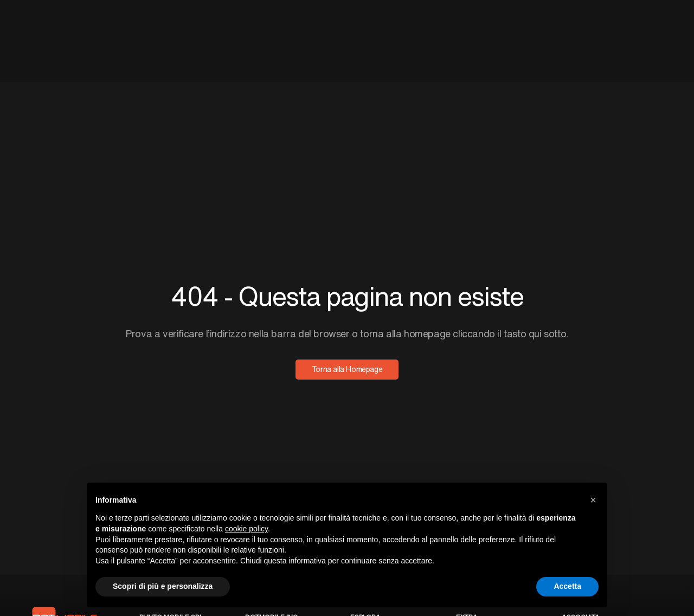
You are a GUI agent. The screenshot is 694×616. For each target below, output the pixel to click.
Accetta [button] (567, 586)
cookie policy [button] (246, 529)
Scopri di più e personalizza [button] (163, 586)
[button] (593, 500)
